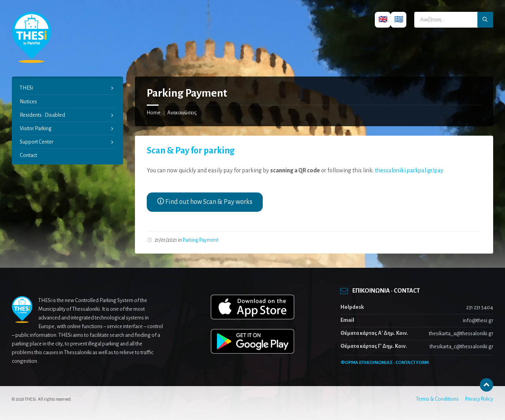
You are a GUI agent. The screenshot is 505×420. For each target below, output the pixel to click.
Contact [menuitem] (28, 155)
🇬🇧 (383, 20)
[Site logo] (32, 61)
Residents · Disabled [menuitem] (42, 115)
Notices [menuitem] (28, 102)
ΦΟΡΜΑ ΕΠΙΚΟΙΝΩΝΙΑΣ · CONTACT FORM (385, 363)
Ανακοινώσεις (182, 113)
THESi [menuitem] (26, 88)
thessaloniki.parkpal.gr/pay (409, 170)
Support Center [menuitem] (36, 142)
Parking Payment (200, 240)
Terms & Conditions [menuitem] (437, 399)
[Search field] (454, 20)
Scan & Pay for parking (191, 151)
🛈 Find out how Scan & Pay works (205, 202)
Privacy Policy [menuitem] (479, 399)
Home (154, 113)
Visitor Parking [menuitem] (36, 128)
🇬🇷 (399, 20)
